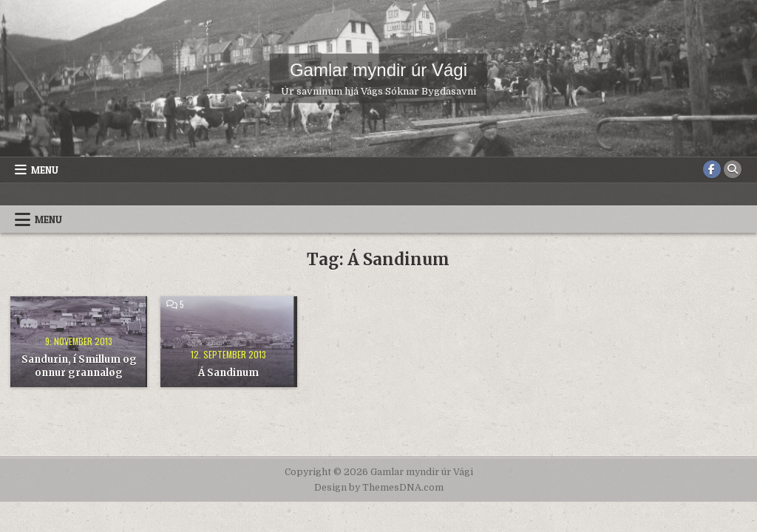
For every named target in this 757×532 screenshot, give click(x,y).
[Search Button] (733, 169)
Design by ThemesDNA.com (379, 488)
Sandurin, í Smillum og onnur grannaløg (79, 366)
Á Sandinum (228, 373)
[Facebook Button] (712, 169)
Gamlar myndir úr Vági (378, 70)
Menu (45, 170)
